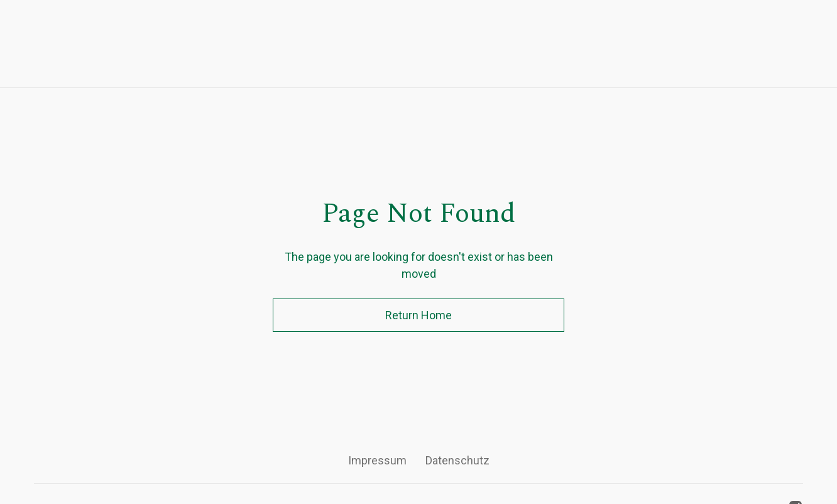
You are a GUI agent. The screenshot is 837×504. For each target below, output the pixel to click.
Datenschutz (457, 460)
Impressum (377, 460)
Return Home (418, 315)
